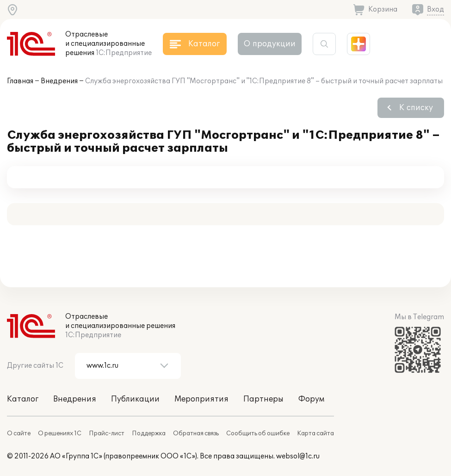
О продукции (270, 44)
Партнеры (263, 399)
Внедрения (59, 81)
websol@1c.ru (298, 456)
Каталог (23, 399)
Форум (311, 399)
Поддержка (149, 433)
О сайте (19, 433)
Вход (436, 9)
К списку (416, 108)
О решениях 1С (60, 433)
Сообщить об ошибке (258, 433)
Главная (20, 81)
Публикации (135, 399)
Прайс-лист (107, 433)
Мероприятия (201, 399)
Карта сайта (315, 433)
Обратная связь (196, 433)
